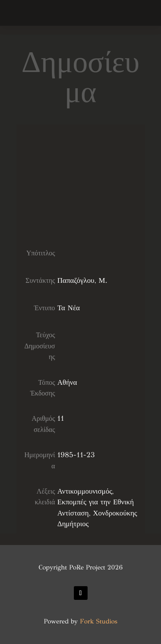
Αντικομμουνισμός (85, 491)
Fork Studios (99, 621)
